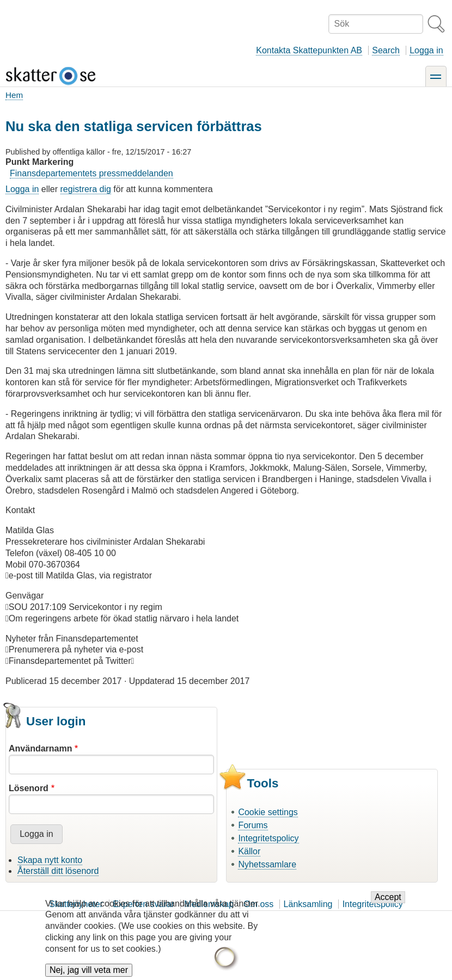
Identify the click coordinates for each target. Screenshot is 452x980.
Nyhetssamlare (267, 864)
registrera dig (86, 189)
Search (386, 50)
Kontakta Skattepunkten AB (309, 50)
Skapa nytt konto (50, 860)
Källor (249, 851)
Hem (14, 95)
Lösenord (29, 788)
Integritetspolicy (268, 838)
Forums (253, 825)
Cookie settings (268, 812)
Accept (388, 905)
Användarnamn (40, 748)
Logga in (426, 50)
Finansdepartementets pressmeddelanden (91, 173)
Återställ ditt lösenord (58, 871)
